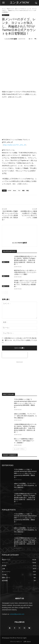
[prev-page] (3, 292)
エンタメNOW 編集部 (12, 39)
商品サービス (10, 9)
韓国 (23, 191)
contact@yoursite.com (17, 614)
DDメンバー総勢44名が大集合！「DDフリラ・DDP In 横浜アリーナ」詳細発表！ (24, 441)
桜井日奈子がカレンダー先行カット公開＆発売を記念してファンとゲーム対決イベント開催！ (25, 272)
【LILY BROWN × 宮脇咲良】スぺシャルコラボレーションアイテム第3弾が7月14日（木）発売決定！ (10, 215)
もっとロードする (20, 449)
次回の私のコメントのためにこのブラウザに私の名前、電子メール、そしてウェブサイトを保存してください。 (19, 340)
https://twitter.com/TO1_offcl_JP (15, 145)
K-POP (9, 191)
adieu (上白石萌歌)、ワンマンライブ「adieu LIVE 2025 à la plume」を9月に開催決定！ (25, 416)
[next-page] (6, 292)
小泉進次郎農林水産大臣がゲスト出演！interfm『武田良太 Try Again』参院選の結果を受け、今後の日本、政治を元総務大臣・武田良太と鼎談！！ (25, 260)
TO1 (19, 191)
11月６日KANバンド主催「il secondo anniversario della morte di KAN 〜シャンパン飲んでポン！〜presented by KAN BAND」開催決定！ (25, 403)
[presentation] (15, 355)
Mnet (15, 191)
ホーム (4, 9)
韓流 (28, 191)
